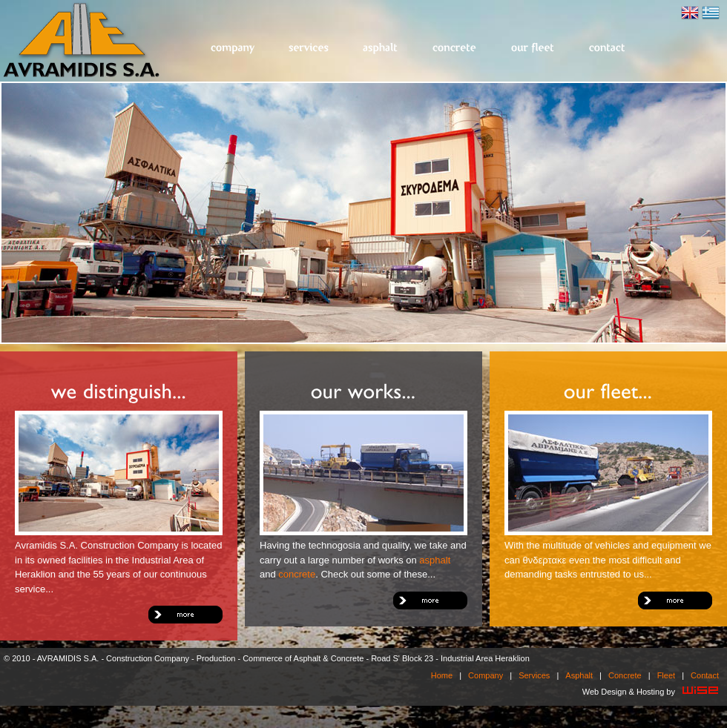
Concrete (455, 49)
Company (233, 49)
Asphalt (381, 49)
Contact (608, 49)
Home (442, 675)
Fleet (533, 49)
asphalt (435, 560)
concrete (297, 574)
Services (309, 49)
